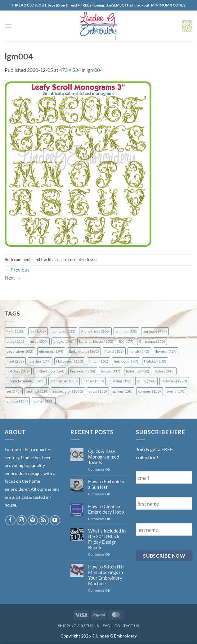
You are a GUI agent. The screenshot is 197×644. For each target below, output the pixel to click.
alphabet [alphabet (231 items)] (63, 331)
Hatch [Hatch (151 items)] (98, 361)
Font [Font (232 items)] (15, 361)
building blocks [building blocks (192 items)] (96, 341)
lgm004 (95, 70)
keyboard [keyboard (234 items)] (83, 371)
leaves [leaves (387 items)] (111, 371)
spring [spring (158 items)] (123, 391)
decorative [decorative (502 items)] (20, 351)
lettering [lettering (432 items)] (138, 371)
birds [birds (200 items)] (39, 341)
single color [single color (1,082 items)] (68, 391)
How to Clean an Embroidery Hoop (106, 509)
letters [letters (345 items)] (165, 371)
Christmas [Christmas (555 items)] (152, 341)
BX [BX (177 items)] (126, 341)
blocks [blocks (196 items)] (63, 341)
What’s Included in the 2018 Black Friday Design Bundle (107, 539)
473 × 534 (70, 70)
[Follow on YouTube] (55, 520)
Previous (17, 270)
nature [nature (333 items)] (94, 381)
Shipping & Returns (78, 626)
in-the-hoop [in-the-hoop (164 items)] (50, 371)
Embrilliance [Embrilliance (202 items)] (84, 351)
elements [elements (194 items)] (51, 351)
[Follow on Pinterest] (33, 520)
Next (13, 278)
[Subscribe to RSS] (44, 520)
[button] (8, 26)
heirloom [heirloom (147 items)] (126, 361)
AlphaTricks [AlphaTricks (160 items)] (95, 331)
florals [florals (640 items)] (139, 351)
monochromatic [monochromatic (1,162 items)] (26, 381)
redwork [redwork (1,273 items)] (174, 381)
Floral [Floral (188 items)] (114, 351)
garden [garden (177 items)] (40, 361)
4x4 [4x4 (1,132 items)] (16, 331)
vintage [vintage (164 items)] (17, 401)
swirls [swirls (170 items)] (176, 391)
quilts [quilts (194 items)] (146, 381)
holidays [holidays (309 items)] (18, 371)
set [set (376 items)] (14, 391)
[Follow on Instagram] (22, 520)
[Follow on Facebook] (10, 520)
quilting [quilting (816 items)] (121, 381)
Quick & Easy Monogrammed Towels (104, 457)
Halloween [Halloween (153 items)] (70, 361)
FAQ (107, 626)
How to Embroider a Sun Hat (107, 484)
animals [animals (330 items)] (126, 331)
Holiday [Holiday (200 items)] (155, 361)
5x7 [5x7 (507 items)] (38, 331)
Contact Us (127, 626)
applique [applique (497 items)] (155, 331)
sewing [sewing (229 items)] (37, 391)
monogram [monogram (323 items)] (64, 381)
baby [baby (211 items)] (15, 341)
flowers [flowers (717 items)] (166, 351)
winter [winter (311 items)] (44, 401)
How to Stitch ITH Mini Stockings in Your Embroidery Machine (106, 575)
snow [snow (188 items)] (98, 391)
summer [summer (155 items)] (150, 391)
